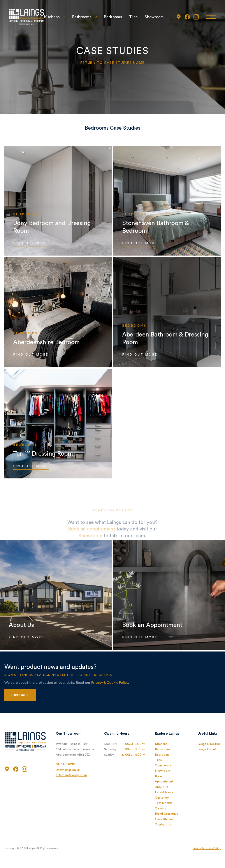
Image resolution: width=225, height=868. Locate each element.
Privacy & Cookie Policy (110, 683)
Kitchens (52, 17)
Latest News (164, 792)
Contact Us (163, 825)
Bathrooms (82, 17)
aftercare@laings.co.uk (72, 775)
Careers (161, 809)
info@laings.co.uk (68, 770)
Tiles (133, 17)
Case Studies (164, 819)
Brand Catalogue (167, 814)
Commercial (163, 766)
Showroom (154, 17)
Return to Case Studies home (112, 63)
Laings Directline (209, 744)
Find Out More (31, 243)
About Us (162, 787)
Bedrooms (113, 17)
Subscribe (20, 695)
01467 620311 (65, 764)
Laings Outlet (207, 749)
